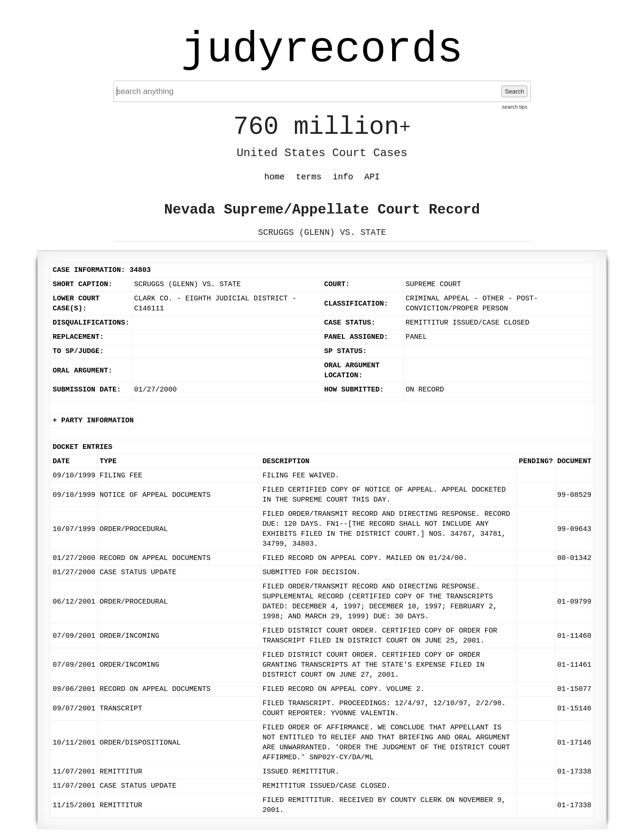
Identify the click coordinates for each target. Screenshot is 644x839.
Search (514, 91)
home (274, 177)
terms (309, 177)
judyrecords (322, 50)
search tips (515, 107)
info (343, 177)
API (372, 177)
